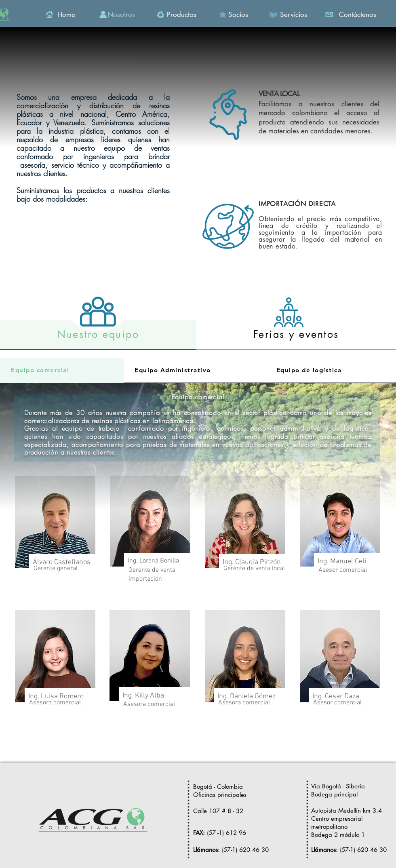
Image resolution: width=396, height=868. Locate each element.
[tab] (98, 335)
